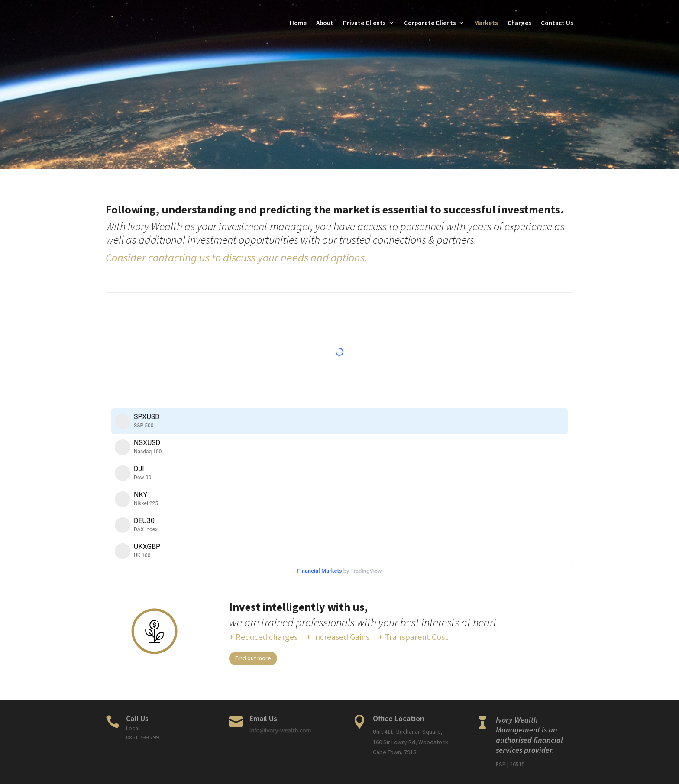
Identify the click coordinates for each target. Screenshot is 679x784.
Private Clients (364, 23)
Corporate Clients (430, 23)
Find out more (253, 658)
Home (298, 23)
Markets (486, 23)
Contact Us (557, 23)
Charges (519, 23)
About (325, 23)
